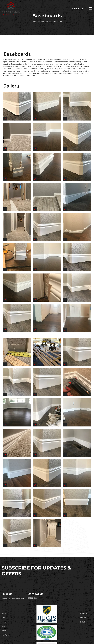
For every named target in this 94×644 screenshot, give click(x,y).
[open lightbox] (17, 108)
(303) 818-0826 (32, 599)
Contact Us (78, 8)
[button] (91, 8)
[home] (11, 8)
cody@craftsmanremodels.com (13, 599)
